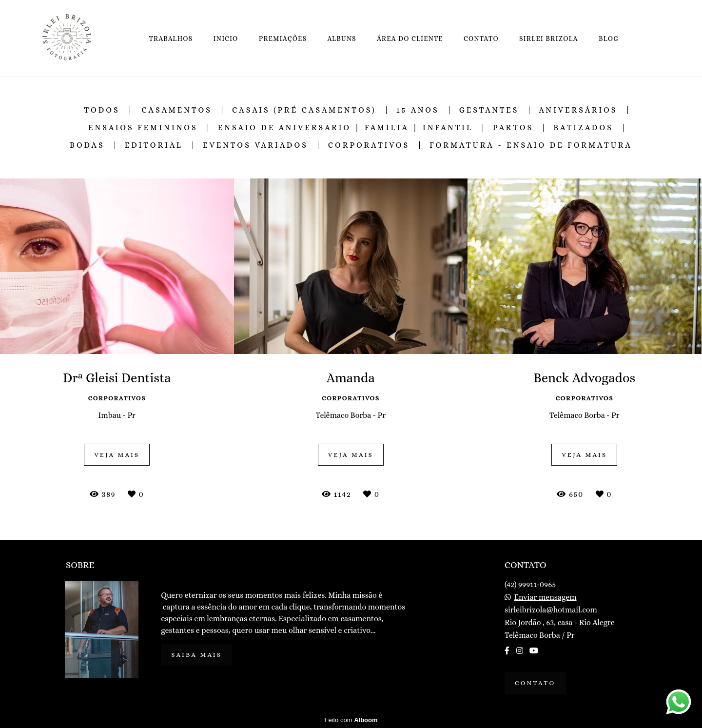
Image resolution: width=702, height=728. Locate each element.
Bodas (87, 145)
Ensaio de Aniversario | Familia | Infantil (345, 128)
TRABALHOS (171, 39)
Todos (102, 110)
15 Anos (418, 110)
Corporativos (369, 145)
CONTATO (481, 39)
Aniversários (578, 110)
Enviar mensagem (546, 597)
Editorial (154, 145)
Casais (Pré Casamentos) (304, 110)
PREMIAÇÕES (283, 39)
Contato (535, 683)
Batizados (583, 128)
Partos (513, 128)
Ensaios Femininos (143, 128)
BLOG (609, 39)
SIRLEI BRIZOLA (549, 39)
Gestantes (489, 110)
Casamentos (177, 110)
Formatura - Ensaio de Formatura (531, 145)
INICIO (226, 39)
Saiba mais (196, 655)
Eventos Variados (255, 145)
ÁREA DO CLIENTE (410, 39)
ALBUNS (341, 39)
